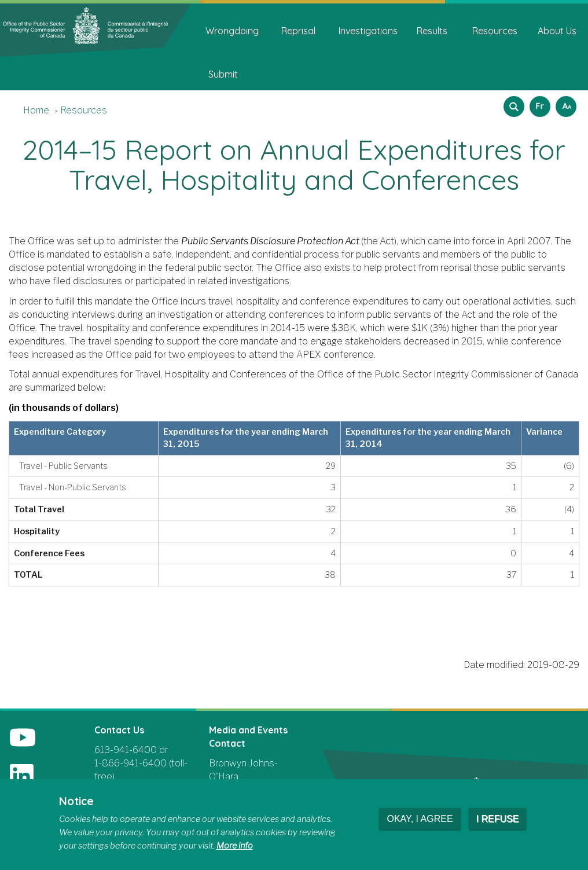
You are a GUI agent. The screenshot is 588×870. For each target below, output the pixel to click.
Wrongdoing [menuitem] (232, 31)
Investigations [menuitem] (368, 31)
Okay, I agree (420, 819)
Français (538, 103)
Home (36, 110)
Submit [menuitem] (223, 74)
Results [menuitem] (432, 31)
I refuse (498, 819)
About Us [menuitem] (557, 31)
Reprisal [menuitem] (298, 31)
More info (235, 846)
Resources (84, 110)
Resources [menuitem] (495, 31)
